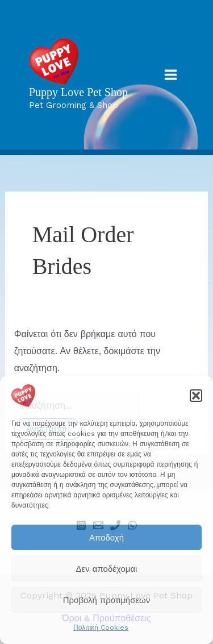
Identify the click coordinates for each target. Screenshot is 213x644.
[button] (196, 396)
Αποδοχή (106, 538)
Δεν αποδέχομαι (107, 569)
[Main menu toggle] (171, 75)
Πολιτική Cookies (101, 628)
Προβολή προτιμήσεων (107, 600)
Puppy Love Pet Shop (78, 92)
